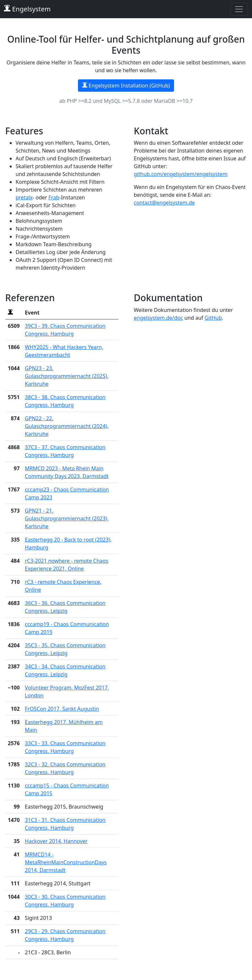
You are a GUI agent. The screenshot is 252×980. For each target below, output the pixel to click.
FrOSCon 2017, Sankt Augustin (62, 709)
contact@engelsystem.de (164, 203)
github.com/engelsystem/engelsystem (181, 174)
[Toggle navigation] (239, 9)
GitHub (213, 318)
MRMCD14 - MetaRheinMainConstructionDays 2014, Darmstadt (66, 862)
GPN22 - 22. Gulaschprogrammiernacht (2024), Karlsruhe (67, 426)
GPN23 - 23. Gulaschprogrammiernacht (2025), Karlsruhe (67, 376)
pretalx (24, 197)
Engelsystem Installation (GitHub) (126, 86)
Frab (54, 197)
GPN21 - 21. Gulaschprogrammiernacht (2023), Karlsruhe (67, 518)
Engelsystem (27, 9)
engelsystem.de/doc (158, 318)
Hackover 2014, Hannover (56, 841)
